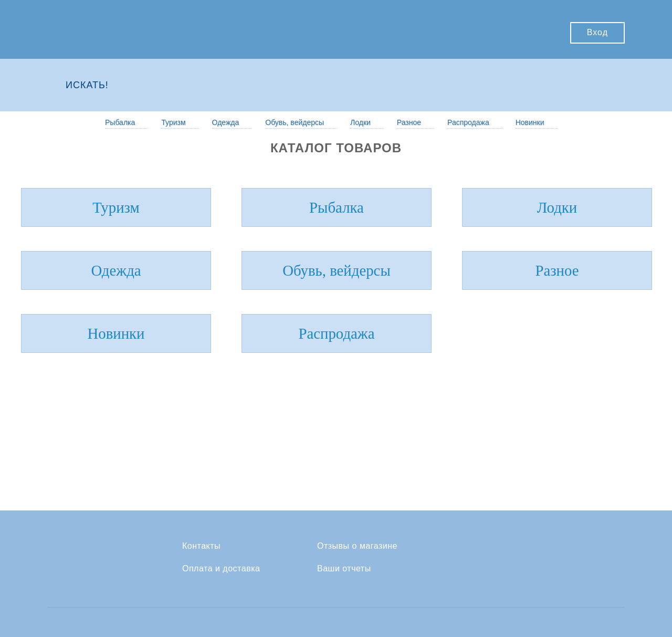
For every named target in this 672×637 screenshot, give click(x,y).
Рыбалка (120, 122)
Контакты (201, 546)
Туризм (173, 122)
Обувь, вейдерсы (295, 122)
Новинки (530, 122)
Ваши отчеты (344, 569)
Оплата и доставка (221, 569)
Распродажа (468, 122)
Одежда (226, 122)
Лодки (360, 122)
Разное (409, 122)
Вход (597, 32)
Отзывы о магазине (357, 546)
